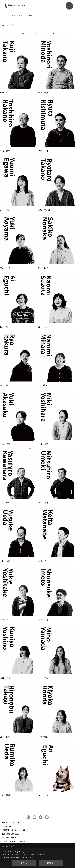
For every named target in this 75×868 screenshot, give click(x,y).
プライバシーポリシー (29, 855)
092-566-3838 (13, 834)
